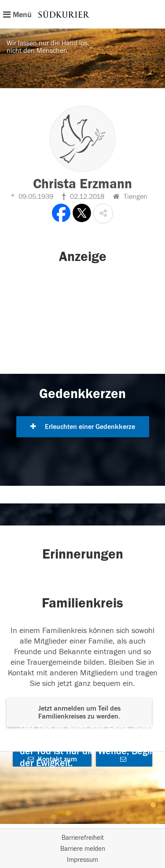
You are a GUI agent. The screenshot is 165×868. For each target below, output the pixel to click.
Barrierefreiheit (83, 838)
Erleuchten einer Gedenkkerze (83, 427)
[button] (103, 214)
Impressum (82, 860)
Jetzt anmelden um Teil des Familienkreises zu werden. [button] (79, 712)
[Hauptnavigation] (82, 14)
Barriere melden (83, 849)
